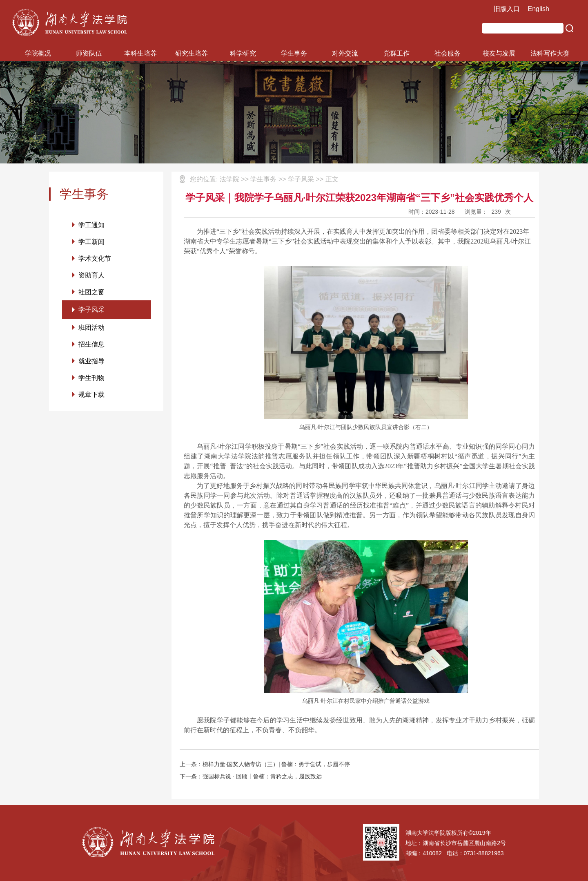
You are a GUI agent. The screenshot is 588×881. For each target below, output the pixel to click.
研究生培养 (192, 53)
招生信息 (91, 344)
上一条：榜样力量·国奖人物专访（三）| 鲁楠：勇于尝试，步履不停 (265, 764)
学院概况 (38, 53)
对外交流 (345, 53)
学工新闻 (91, 242)
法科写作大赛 (550, 53)
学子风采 (91, 310)
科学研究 (243, 53)
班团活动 (91, 328)
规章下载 (91, 395)
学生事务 (294, 53)
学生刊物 (91, 378)
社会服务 (448, 53)
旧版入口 (507, 9)
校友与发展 (499, 53)
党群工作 (396, 53)
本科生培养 (140, 53)
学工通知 (91, 225)
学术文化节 (95, 258)
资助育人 (91, 275)
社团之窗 (91, 292)
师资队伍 (89, 53)
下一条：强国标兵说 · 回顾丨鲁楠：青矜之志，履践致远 (251, 776)
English (539, 9)
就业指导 (91, 361)
